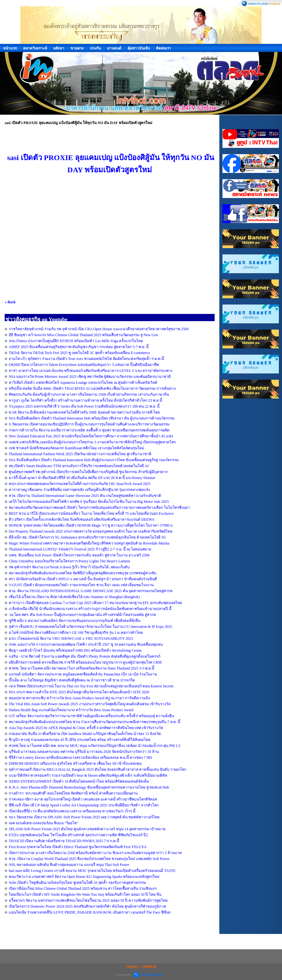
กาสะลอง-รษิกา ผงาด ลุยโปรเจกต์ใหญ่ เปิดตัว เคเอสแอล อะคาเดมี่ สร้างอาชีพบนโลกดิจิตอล (83, 799)
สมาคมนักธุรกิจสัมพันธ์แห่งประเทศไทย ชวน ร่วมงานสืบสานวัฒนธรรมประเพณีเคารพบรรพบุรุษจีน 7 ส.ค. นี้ (94, 722)
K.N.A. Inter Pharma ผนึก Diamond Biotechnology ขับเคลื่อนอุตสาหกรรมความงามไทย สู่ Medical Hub (89, 787)
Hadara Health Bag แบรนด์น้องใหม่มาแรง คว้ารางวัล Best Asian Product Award (71, 710)
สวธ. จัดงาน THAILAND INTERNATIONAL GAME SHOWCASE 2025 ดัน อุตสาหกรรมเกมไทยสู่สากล (91, 591)
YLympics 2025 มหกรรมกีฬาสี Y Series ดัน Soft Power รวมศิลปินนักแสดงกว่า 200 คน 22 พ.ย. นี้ (84, 406)
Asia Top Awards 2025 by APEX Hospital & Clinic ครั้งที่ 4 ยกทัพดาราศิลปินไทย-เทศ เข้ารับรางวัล (86, 728)
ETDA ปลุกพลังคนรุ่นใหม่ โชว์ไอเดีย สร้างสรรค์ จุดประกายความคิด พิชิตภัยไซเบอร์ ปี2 (78, 835)
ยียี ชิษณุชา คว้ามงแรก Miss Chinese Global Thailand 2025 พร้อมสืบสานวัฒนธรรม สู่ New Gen (83, 335)
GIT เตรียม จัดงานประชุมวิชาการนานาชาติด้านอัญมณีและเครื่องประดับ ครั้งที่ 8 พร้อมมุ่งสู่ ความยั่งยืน (91, 716)
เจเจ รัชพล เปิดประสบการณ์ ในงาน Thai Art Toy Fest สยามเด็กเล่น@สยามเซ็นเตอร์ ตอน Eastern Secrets (91, 686)
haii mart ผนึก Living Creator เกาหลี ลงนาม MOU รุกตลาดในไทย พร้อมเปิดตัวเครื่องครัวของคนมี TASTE (92, 871)
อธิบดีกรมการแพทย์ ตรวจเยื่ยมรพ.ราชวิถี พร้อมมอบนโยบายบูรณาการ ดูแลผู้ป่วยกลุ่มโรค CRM (85, 662)
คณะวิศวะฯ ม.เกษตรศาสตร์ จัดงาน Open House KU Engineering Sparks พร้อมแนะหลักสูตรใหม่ (84, 877)
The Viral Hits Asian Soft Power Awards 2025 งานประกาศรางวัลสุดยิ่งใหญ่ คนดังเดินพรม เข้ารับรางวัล (90, 704)
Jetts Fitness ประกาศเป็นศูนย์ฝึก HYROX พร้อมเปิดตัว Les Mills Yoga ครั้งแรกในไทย (76, 341)
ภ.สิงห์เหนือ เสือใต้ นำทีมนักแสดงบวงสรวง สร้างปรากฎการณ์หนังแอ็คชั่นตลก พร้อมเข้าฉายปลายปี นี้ (90, 609)
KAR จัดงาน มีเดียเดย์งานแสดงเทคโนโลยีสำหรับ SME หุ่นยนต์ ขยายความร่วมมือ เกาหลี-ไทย (84, 412)
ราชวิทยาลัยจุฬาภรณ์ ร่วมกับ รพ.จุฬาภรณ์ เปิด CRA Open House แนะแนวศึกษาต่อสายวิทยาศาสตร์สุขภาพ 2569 (99, 329)
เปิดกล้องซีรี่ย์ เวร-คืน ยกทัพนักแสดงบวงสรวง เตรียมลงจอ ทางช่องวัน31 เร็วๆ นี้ (72, 811)
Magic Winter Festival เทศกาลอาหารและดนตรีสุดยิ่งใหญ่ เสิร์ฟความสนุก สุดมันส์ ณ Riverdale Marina (89, 543)
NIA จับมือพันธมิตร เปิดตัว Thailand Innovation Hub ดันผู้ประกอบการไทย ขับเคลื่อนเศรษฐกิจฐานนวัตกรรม (94, 460)
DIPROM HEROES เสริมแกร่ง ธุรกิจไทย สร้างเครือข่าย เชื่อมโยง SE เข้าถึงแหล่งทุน (75, 764)
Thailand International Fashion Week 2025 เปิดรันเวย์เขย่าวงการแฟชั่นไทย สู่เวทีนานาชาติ (80, 454)
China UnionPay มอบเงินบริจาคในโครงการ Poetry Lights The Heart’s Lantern (69, 561)
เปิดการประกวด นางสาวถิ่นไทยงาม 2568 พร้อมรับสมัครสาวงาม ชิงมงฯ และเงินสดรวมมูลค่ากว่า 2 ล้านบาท (95, 853)
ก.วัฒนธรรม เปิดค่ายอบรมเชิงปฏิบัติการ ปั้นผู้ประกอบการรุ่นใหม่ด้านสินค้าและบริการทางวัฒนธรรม (89, 424)
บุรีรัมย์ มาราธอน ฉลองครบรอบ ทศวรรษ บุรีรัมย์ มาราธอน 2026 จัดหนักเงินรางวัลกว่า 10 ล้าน (84, 752)
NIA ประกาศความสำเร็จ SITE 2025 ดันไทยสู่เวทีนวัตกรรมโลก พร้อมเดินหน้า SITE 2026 (79, 692)
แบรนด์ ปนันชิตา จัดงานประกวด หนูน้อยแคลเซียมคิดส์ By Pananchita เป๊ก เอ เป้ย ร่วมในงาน (83, 674)
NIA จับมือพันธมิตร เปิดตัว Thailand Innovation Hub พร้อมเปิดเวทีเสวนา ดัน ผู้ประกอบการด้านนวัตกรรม (92, 418)
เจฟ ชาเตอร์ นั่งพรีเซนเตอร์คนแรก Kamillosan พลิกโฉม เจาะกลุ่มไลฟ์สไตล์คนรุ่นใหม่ (76, 448)
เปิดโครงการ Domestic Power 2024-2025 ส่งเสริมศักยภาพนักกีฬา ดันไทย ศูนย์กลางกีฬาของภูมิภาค (87, 906)
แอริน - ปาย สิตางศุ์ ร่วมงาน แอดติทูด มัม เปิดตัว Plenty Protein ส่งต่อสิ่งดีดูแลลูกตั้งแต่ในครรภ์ (85, 656)
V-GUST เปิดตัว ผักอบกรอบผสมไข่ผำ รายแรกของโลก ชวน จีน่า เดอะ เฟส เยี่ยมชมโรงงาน (81, 585)
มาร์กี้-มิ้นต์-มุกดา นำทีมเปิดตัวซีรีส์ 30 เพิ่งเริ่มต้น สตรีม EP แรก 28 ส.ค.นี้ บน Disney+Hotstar (82, 478)
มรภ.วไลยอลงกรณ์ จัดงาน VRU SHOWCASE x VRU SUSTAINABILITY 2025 (71, 639)
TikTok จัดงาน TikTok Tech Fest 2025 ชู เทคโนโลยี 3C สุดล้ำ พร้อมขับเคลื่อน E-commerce (79, 353)
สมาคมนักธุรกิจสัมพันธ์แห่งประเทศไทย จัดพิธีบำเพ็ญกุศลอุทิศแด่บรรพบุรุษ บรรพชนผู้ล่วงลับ (83, 573)
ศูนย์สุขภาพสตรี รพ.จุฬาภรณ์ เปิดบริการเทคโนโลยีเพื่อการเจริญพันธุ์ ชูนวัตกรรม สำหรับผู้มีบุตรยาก (88, 472)
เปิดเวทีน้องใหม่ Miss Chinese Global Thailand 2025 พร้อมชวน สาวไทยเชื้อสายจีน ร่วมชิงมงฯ (83, 889)
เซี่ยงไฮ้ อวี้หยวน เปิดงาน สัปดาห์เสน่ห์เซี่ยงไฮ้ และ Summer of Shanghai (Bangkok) (74, 597)
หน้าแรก (10, 48)
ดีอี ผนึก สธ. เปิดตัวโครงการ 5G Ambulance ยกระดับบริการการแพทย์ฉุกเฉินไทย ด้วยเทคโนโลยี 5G (87, 537)
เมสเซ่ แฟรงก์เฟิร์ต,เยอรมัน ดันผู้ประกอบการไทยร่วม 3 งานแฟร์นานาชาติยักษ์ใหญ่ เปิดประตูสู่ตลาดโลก (92, 442)
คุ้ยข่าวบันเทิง (139, 48)
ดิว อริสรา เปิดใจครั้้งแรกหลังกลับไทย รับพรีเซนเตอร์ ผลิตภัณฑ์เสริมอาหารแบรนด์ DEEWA (82, 519)
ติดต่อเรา (164, 48)
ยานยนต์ (114, 48)
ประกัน (95, 48)
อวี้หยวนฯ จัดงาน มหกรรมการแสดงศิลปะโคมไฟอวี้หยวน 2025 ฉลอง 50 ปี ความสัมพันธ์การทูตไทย (88, 900)
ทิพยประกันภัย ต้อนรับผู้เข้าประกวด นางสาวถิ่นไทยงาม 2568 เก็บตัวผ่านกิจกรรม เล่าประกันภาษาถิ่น (89, 394)
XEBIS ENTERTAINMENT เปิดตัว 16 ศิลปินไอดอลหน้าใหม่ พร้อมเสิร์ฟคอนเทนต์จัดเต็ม (79, 781)
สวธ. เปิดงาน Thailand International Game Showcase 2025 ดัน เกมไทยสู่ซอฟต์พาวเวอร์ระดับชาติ (85, 496)
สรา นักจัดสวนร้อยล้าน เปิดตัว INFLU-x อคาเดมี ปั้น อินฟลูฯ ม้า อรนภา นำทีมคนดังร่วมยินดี (83, 579)
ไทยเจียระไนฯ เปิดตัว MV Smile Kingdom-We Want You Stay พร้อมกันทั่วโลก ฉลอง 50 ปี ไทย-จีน (85, 894)
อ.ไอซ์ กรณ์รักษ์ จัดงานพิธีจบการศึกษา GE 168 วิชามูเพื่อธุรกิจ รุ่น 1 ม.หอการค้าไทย (76, 633)
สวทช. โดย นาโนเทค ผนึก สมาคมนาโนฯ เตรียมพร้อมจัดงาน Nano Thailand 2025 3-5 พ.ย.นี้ (81, 668)
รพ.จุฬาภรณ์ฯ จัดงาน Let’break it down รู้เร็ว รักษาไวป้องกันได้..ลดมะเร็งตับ (69, 567)
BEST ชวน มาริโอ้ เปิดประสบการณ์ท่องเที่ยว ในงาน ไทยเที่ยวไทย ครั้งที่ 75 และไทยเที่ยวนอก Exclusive (91, 513)
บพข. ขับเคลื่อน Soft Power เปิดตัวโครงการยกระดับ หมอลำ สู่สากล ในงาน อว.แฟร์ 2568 (79, 555)
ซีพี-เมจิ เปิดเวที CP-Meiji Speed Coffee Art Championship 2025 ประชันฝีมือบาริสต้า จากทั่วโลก (84, 805)
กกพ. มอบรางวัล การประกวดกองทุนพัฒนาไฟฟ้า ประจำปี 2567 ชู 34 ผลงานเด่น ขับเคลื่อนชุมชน (86, 644)
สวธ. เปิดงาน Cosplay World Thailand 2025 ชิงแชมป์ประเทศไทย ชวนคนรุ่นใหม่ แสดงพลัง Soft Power (89, 859)
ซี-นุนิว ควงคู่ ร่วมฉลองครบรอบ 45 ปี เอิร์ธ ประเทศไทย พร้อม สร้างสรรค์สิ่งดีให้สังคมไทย (80, 740)
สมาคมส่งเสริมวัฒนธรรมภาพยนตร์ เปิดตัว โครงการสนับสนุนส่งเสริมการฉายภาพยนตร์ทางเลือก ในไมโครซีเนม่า (99, 508)
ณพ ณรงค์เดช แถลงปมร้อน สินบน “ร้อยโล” (44, 823)
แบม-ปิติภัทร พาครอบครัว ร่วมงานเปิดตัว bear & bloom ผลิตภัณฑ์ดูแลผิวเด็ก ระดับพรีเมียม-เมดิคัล (88, 775)
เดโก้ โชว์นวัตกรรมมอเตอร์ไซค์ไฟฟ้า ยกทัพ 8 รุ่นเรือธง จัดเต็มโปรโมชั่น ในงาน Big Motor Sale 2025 (89, 502)
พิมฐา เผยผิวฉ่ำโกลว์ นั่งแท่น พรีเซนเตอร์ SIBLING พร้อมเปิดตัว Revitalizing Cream (75, 650)
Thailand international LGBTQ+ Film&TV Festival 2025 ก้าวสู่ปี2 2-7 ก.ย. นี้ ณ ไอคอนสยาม (80, 549)
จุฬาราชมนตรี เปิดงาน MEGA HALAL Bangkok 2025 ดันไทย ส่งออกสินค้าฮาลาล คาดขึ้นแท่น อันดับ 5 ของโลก (97, 769)
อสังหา (59, 48)
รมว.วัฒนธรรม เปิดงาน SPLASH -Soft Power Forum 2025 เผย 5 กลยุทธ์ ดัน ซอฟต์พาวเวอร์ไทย (84, 817)
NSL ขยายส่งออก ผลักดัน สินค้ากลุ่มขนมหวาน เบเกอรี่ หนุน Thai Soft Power (69, 865)
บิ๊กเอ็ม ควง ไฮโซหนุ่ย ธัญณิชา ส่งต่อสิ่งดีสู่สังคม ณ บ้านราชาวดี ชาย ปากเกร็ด (72, 680)
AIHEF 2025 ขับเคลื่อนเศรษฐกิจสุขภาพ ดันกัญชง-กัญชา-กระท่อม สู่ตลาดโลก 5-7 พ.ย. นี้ (79, 347)
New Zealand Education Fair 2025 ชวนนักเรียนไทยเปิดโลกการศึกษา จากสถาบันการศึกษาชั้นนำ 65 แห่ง (91, 436)
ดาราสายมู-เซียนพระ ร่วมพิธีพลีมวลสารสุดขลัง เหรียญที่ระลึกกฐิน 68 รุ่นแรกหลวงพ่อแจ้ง (79, 490)
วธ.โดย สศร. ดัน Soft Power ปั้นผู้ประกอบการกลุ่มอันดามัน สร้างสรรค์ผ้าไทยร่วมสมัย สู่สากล (82, 615)
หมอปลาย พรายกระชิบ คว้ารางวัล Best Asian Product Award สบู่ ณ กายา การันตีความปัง (79, 698)
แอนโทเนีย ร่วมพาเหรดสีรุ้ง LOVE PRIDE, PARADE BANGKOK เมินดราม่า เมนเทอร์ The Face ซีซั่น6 (90, 912)
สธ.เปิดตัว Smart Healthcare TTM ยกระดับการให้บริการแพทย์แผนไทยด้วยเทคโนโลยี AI (79, 466)
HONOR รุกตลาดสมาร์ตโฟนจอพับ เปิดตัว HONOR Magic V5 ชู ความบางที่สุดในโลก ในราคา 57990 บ (91, 525)
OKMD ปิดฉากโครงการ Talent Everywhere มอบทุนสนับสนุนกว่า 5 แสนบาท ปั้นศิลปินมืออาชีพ (84, 365)
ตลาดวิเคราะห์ (35, 48)
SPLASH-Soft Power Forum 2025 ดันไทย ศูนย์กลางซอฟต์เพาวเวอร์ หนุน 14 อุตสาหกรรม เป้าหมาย (87, 829)
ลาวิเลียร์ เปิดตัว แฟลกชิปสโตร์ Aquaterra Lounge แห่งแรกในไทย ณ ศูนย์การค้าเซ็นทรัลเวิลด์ (83, 383)
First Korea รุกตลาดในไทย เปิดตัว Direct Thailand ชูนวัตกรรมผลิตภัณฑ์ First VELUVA (78, 847)
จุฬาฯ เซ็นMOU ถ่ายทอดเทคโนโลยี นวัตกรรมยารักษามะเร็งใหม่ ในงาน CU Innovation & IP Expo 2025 (91, 627)
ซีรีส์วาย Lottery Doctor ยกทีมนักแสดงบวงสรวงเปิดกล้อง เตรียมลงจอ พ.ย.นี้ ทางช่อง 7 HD (80, 758)
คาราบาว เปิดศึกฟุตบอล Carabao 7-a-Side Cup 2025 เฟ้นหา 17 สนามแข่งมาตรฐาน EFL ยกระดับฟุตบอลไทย (95, 603)
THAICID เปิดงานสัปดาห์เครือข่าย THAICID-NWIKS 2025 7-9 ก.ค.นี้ (64, 841)
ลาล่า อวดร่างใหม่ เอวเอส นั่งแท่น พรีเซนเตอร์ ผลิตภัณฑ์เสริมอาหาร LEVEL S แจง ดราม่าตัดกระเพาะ (91, 371)
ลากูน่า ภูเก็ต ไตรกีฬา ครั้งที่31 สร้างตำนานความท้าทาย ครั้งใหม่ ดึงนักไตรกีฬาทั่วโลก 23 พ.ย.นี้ (85, 400)
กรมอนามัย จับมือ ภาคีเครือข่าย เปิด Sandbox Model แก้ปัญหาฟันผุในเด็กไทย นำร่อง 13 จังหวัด (85, 734)
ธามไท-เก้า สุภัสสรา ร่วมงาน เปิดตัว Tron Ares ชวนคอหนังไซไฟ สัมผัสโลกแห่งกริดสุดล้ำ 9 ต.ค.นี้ (86, 359)
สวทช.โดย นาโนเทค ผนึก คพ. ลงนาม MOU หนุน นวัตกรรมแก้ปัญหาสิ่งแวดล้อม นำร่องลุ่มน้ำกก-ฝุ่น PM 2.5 (94, 746)
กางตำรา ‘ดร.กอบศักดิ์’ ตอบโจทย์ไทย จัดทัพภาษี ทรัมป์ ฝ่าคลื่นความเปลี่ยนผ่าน (73, 793)
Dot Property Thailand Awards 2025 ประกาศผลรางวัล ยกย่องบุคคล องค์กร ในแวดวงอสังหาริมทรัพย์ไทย (91, 531)
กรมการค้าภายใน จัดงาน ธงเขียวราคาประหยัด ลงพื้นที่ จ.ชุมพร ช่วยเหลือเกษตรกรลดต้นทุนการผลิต (89, 430)
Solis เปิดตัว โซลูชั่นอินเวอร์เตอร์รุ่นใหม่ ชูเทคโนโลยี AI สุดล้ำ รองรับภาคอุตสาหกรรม (77, 883)
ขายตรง (77, 48)
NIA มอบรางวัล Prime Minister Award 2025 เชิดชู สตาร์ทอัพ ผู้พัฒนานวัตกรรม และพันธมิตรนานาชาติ (90, 377)
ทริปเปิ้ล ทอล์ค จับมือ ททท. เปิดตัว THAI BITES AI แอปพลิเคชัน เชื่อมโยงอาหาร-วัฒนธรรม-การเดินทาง (92, 388)
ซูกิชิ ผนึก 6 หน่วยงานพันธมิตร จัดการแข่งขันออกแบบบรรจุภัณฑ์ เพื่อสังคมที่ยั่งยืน (75, 621)
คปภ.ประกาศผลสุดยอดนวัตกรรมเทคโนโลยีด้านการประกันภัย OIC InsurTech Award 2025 (80, 484)
